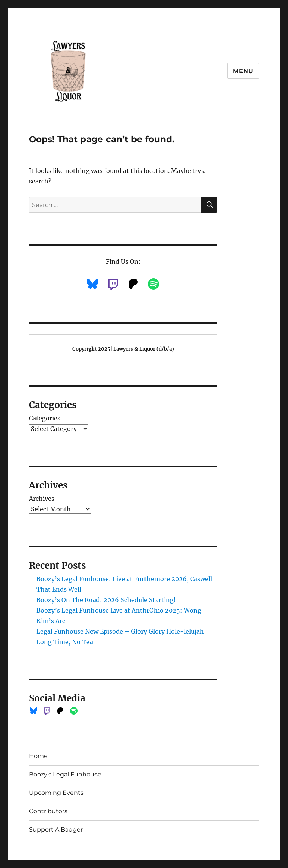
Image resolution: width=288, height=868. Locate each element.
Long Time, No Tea (65, 642)
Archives (42, 499)
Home (38, 756)
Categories (45, 418)
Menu (243, 71)
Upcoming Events (56, 793)
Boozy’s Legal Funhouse (65, 774)
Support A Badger (56, 830)
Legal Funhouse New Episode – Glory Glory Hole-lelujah (120, 631)
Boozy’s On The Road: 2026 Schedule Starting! (106, 600)
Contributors (48, 811)
